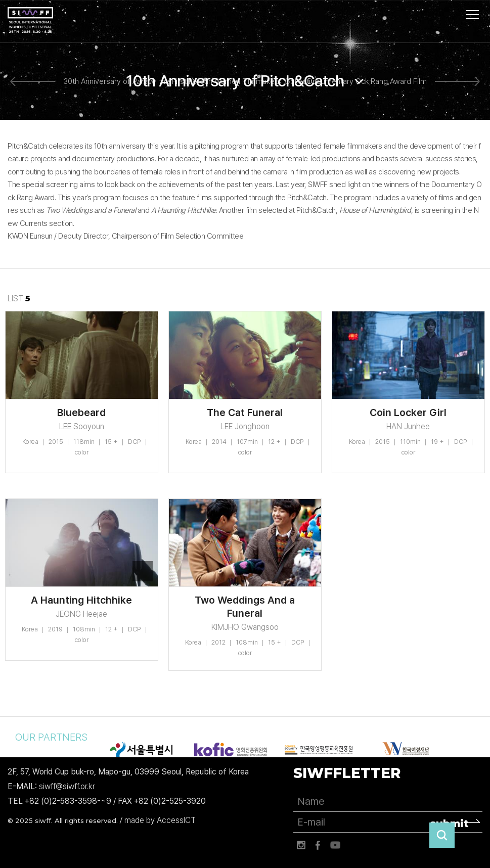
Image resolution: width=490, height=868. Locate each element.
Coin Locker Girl (408, 413)
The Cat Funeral (245, 413)
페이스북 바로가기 (318, 845)
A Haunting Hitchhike (81, 600)
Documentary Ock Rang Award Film (367, 81)
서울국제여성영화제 (30, 20)
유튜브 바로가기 (335, 845)
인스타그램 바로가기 (301, 845)
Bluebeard (81, 413)
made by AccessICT (160, 820)
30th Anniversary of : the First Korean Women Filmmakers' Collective (191, 81)
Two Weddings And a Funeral (245, 607)
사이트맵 (472, 15)
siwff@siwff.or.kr (67, 786)
